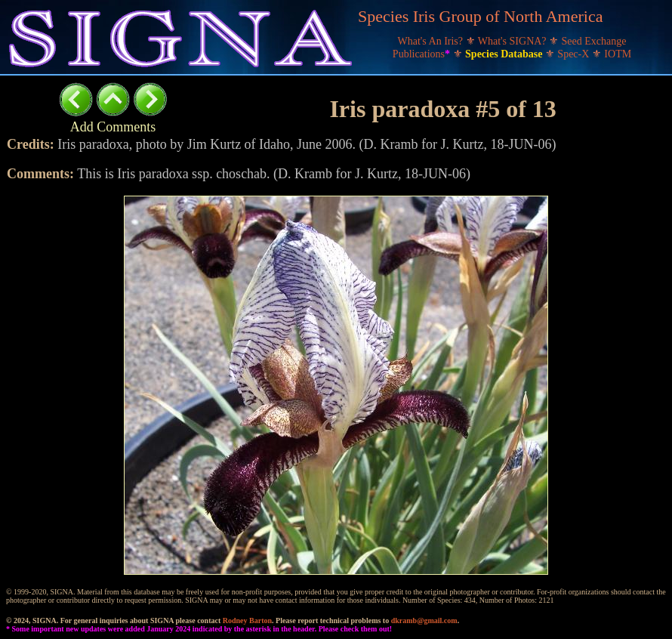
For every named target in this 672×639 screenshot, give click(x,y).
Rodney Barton (247, 620)
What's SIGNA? (513, 41)
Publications (423, 54)
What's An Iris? (432, 41)
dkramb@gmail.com (424, 620)
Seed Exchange (594, 41)
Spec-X (575, 54)
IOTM (618, 54)
